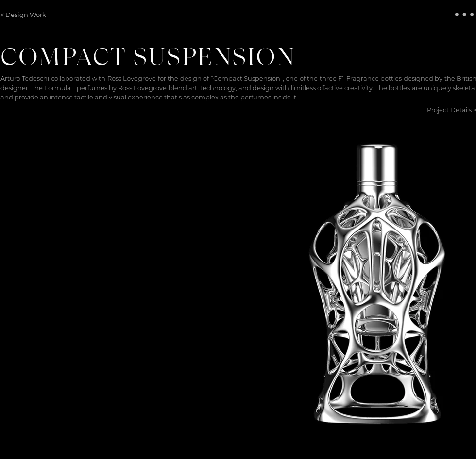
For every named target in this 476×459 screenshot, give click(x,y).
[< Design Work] (25, 15)
